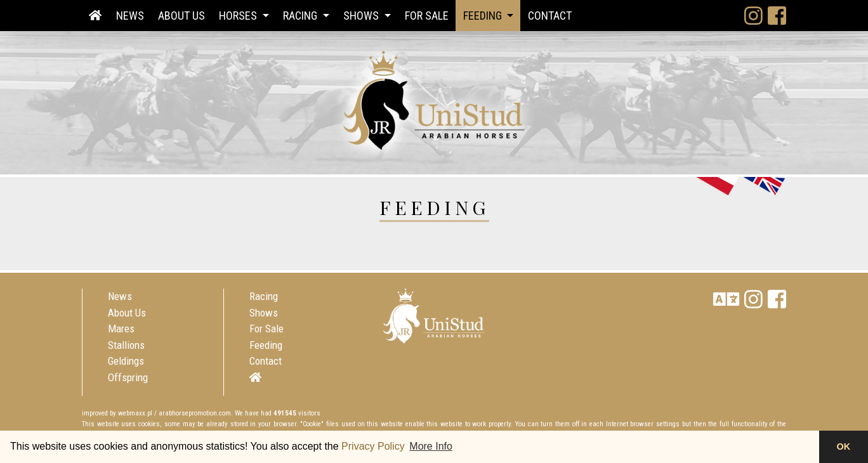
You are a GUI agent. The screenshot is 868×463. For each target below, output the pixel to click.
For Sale (427, 16)
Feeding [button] (484, 16)
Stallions (126, 345)
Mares (121, 329)
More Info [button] (431, 446)
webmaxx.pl (135, 413)
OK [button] (844, 447)
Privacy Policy (373, 446)
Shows (264, 313)
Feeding (266, 345)
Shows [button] (362, 16)
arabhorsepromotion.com (195, 413)
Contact (550, 16)
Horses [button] (239, 16)
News (130, 16)
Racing (264, 296)
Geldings (126, 361)
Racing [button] (301, 16)
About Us (181, 16)
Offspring (128, 377)
